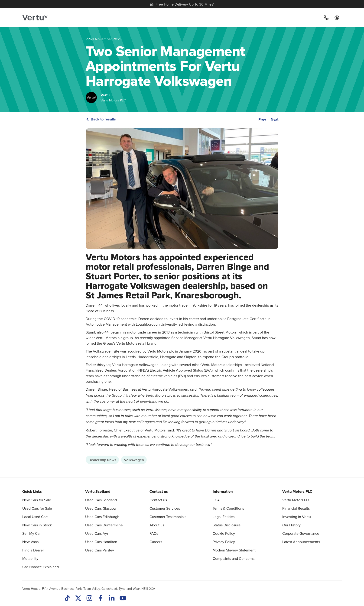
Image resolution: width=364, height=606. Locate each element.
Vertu (105, 95)
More (295, 18)
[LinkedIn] (112, 599)
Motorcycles (272, 18)
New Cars (108, 18)
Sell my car (160, 18)
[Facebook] (101, 599)
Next (275, 119)
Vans (204, 18)
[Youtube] (123, 599)
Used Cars (80, 18)
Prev (262, 119)
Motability (227, 18)
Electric (183, 18)
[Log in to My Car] (337, 18)
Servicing (134, 18)
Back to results (101, 119)
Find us (250, 18)
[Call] (326, 18)
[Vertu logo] (35, 18)
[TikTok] (67, 599)
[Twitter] (78, 599)
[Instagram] (89, 599)
